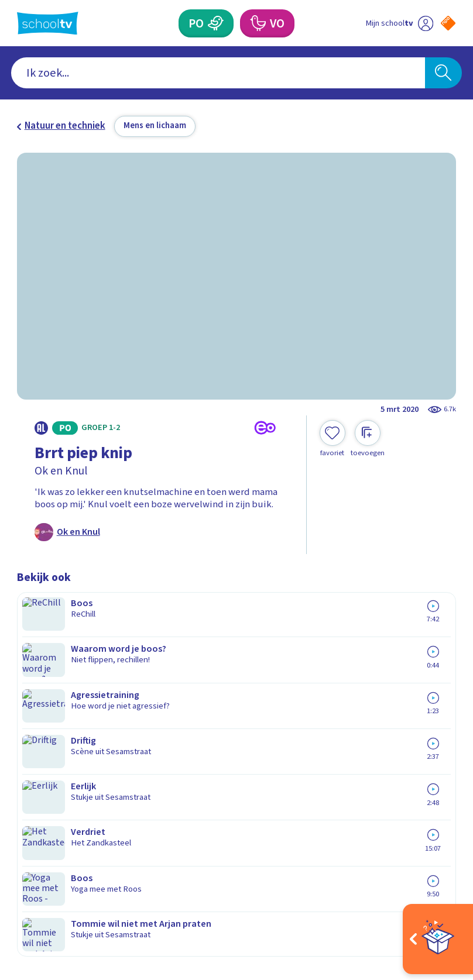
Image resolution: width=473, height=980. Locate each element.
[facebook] (23, 869)
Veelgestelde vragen (71, 690)
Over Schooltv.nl (60, 707)
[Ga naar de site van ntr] (439, 901)
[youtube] (100, 869)
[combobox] (218, 73)
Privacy (36, 724)
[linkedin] (74, 869)
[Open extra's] (438, 939)
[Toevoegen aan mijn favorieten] (333, 439)
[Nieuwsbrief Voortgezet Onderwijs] (347, 771)
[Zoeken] (443, 73)
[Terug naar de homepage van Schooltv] (48, 23)
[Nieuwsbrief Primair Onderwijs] (346, 731)
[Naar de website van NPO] (448, 23)
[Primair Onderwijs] (216, 23)
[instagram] (49, 869)
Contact (37, 673)
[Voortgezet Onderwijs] (257, 23)
